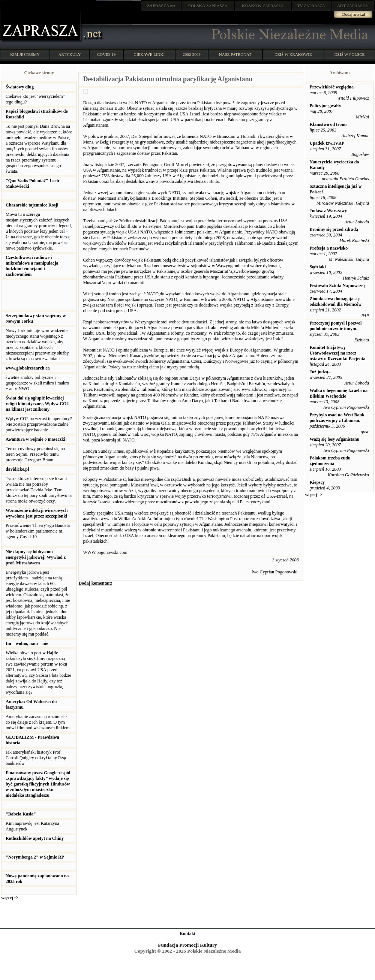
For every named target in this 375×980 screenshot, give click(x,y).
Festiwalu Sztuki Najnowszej (337, 286)
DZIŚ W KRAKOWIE (293, 54)
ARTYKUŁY (70, 54)
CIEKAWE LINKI (149, 54)
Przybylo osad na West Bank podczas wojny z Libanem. (337, 418)
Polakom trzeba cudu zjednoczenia (330, 461)
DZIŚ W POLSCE (349, 54)
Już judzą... (320, 372)
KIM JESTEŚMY (25, 54)
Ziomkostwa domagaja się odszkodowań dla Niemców (335, 301)
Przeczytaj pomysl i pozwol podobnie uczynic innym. (335, 326)
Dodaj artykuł (354, 14)
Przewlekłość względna (331, 87)
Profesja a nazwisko (328, 248)
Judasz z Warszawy (328, 211)
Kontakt (188, 934)
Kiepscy (317, 482)
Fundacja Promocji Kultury (187, 945)
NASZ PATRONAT (235, 54)
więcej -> (10, 898)
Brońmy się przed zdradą (334, 229)
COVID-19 (106, 54)
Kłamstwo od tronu (328, 124)
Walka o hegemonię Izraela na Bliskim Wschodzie (338, 393)
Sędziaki (317, 267)
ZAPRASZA (208, 6)
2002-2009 (192, 54)
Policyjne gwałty (325, 106)
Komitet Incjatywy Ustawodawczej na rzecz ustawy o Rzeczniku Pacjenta (337, 353)
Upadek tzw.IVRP (327, 143)
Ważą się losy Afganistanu (334, 439)
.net (161, 6)
